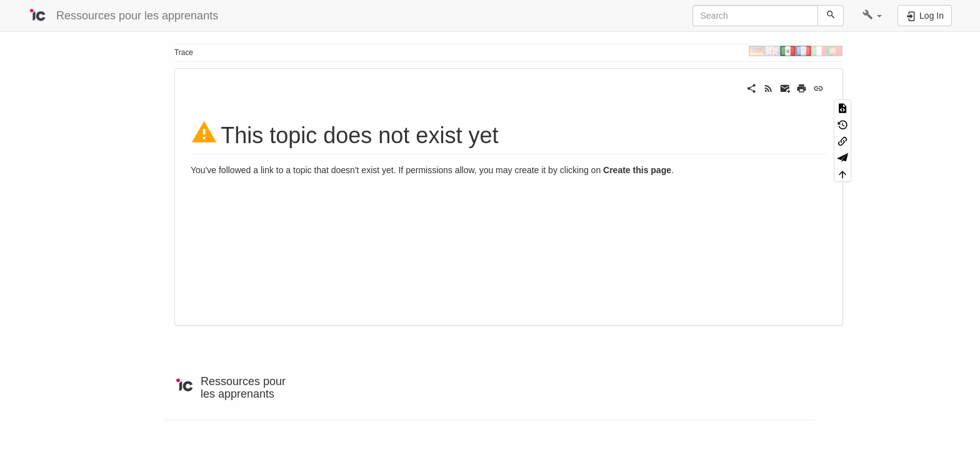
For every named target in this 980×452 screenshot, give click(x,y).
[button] (872, 16)
